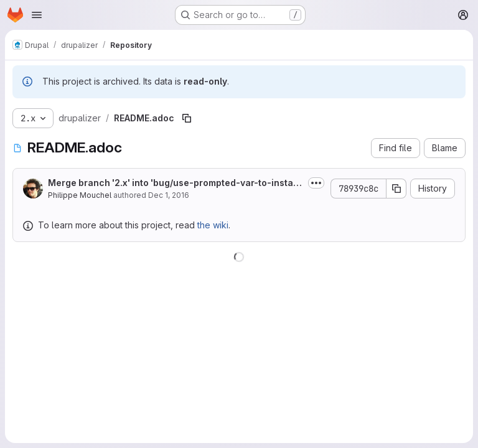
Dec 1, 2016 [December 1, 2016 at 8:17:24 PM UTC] (169, 195)
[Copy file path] (187, 118)
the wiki (213, 225)
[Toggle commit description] (316, 183)
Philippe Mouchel (80, 195)
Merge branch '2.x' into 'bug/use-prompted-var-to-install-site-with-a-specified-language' (175, 183)
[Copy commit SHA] (396, 189)
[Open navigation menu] (37, 15)
